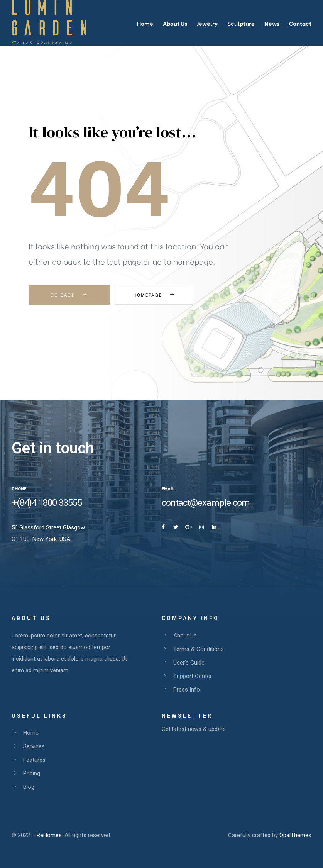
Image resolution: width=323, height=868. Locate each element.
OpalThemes (295, 835)
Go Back (69, 295)
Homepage (158, 295)
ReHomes (49, 835)
